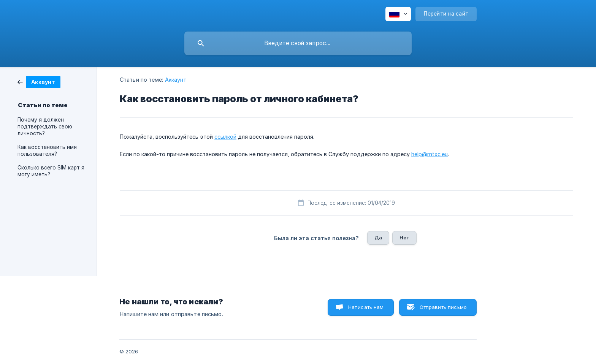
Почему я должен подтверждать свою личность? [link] (45, 127)
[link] (39, 82)
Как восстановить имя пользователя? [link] (47, 150)
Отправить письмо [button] (443, 307)
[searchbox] (298, 43)
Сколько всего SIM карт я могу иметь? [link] (51, 171)
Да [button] (378, 237)
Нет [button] (404, 237)
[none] (398, 14)
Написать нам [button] (366, 307)
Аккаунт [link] (176, 80)
